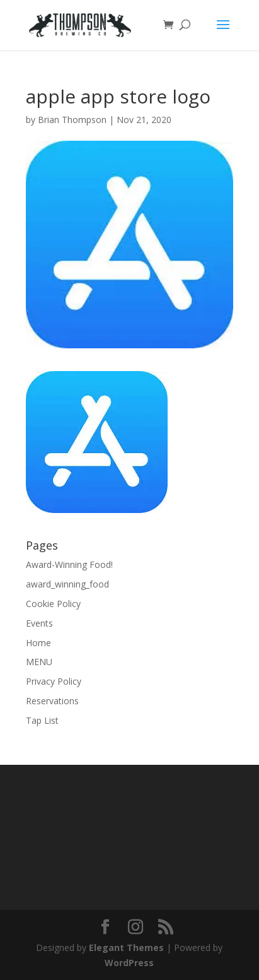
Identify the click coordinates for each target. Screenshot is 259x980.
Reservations (52, 701)
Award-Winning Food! (69, 564)
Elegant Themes (126, 948)
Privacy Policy (54, 681)
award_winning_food (67, 584)
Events (39, 623)
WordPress (129, 963)
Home (38, 643)
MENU (39, 662)
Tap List (42, 720)
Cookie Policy (53, 604)
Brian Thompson (72, 120)
